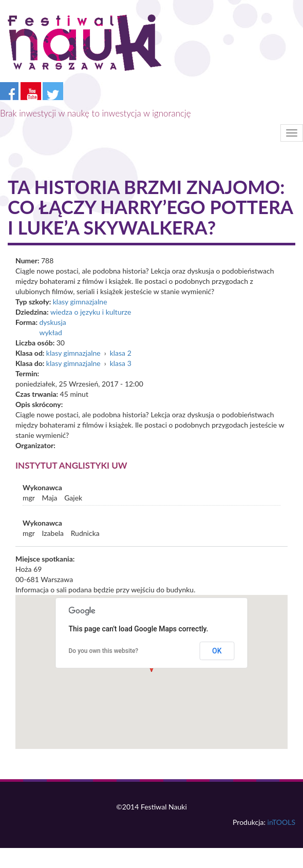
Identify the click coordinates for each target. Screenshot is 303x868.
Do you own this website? (104, 651)
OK (217, 651)
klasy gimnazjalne (80, 302)
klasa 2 (121, 353)
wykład (50, 332)
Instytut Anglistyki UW (71, 465)
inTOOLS (281, 822)
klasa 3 (121, 363)
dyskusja (52, 322)
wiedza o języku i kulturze (91, 312)
